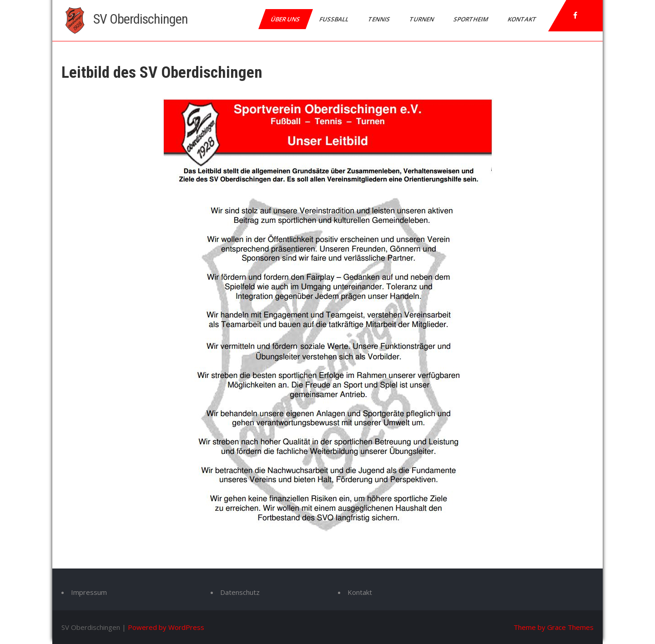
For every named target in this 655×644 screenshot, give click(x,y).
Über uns (286, 19)
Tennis (380, 19)
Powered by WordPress (166, 627)
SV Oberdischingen (141, 19)
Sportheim (471, 19)
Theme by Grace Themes (554, 627)
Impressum (89, 592)
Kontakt (523, 19)
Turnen (422, 19)
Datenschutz (240, 592)
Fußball (335, 19)
